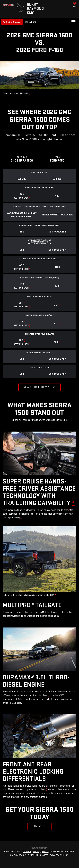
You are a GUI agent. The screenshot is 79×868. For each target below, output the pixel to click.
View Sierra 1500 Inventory (39, 387)
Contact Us (39, 826)
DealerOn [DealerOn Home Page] (27, 852)
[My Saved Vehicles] (75, 5)
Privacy (45, 852)
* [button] (29, 94)
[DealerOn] (39, 848)
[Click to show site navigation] (73, 22)
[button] (12, 22)
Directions (31, 22)
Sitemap (37, 852)
